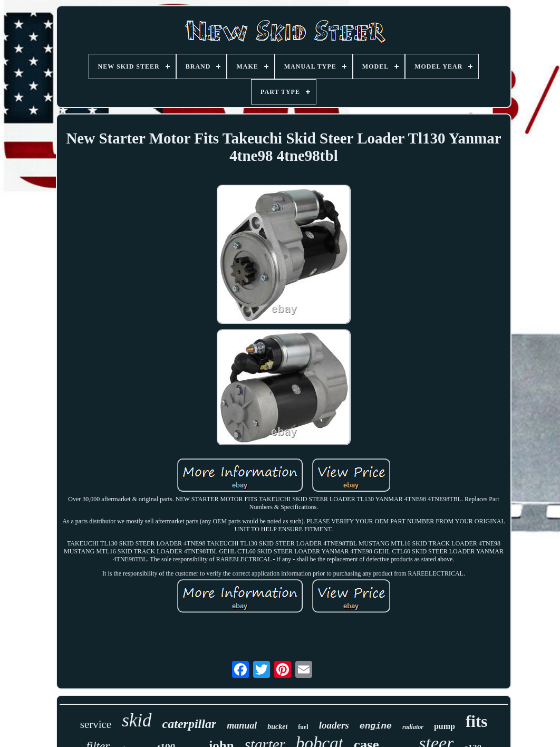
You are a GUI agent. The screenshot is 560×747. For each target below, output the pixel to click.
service (96, 724)
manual (242, 725)
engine (376, 726)
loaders (334, 725)
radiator (413, 727)
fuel (303, 727)
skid (137, 720)
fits (476, 721)
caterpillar (190, 724)
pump (445, 726)
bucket (277, 727)
